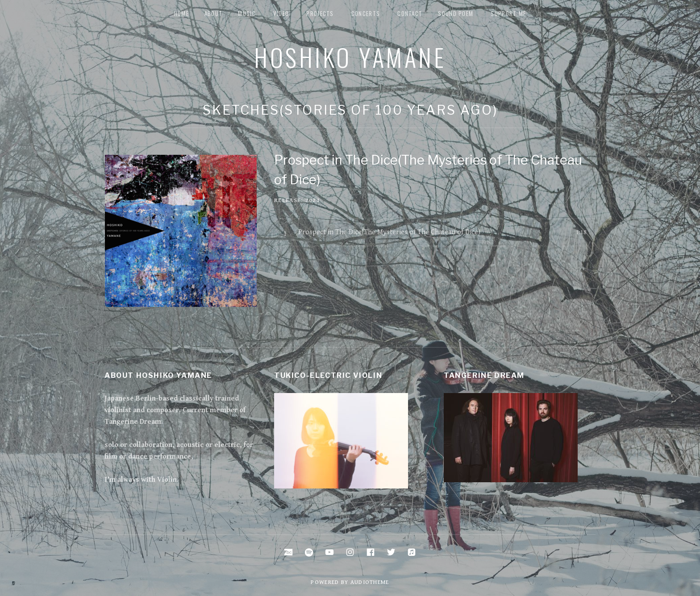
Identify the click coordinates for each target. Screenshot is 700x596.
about (214, 13)
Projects (320, 13)
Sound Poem (456, 13)
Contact (410, 13)
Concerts (366, 13)
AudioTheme (370, 582)
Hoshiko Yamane (350, 57)
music (247, 13)
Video (281, 13)
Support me (508, 13)
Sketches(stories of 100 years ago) (350, 110)
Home (181, 13)
